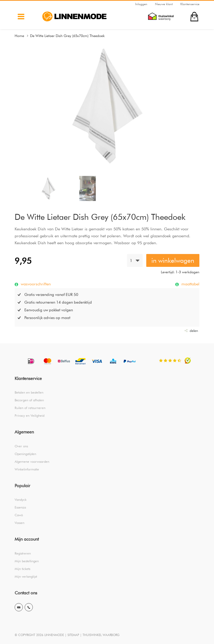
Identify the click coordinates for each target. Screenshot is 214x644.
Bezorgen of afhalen (29, 400)
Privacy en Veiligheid (30, 415)
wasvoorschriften (35, 284)
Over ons (21, 446)
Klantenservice (190, 4)
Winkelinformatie (27, 469)
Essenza (20, 507)
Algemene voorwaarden (32, 461)
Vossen (20, 523)
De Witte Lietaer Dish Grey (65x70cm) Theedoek (67, 36)
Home (19, 36)
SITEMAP (73, 635)
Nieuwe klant (164, 4)
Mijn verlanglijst (26, 576)
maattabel (190, 284)
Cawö (19, 515)
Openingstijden (25, 454)
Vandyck (21, 500)
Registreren (23, 553)
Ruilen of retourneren (30, 408)
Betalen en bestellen (29, 392)
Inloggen (141, 4)
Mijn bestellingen (27, 561)
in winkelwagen (173, 260)
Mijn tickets (22, 569)
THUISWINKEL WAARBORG (101, 635)
